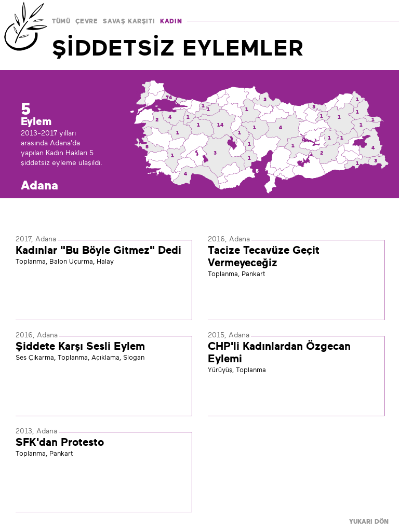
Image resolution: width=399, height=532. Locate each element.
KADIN (171, 21)
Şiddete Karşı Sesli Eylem (80, 346)
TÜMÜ (61, 21)
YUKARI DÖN (369, 522)
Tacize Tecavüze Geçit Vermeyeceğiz (264, 256)
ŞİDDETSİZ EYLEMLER (178, 48)
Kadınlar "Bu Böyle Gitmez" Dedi (98, 250)
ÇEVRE (87, 21)
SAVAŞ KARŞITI (129, 21)
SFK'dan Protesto (60, 442)
